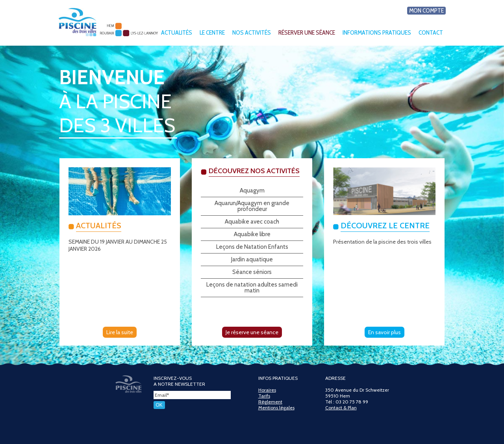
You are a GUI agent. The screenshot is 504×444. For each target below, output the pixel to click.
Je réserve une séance (252, 332)
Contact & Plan (341, 408)
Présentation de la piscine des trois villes (382, 242)
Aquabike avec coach (252, 222)
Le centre (212, 32)
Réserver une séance (307, 32)
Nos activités (252, 32)
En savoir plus (384, 332)
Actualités (177, 32)
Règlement (270, 402)
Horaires (267, 390)
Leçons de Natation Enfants (252, 247)
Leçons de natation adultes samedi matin (252, 288)
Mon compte (426, 10)
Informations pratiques (377, 32)
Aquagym (252, 191)
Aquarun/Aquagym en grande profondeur (252, 206)
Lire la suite (120, 332)
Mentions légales (276, 408)
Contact (431, 32)
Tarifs (264, 396)
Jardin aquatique (252, 259)
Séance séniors (252, 272)
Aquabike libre (252, 234)
